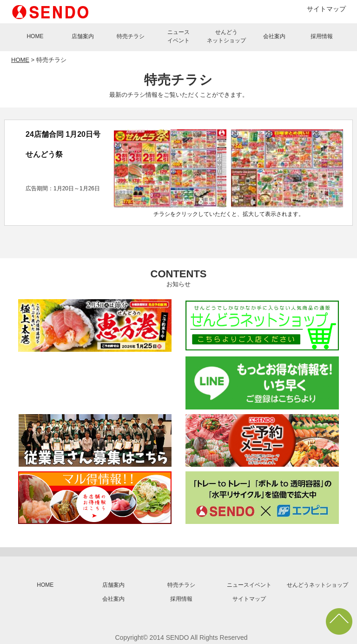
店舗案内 (83, 36)
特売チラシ (131, 36)
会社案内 (274, 36)
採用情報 (322, 36)
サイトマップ (326, 9)
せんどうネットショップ (226, 36)
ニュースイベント (178, 36)
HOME (35, 36)
